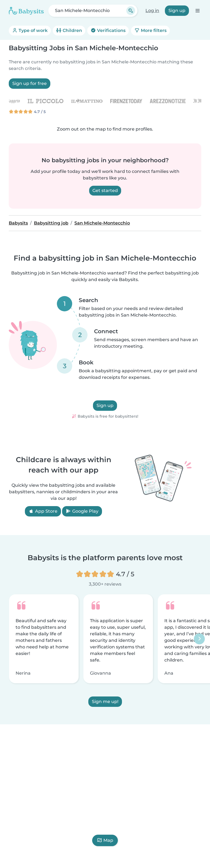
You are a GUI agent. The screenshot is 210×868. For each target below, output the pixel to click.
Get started (105, 191)
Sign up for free (30, 83)
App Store (43, 511)
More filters (150, 30)
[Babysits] (26, 11)
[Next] (199, 639)
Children (69, 30)
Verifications (108, 30)
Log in (152, 11)
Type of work (30, 30)
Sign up (177, 11)
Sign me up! (105, 702)
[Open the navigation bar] (197, 11)
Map (105, 840)
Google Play (82, 511)
